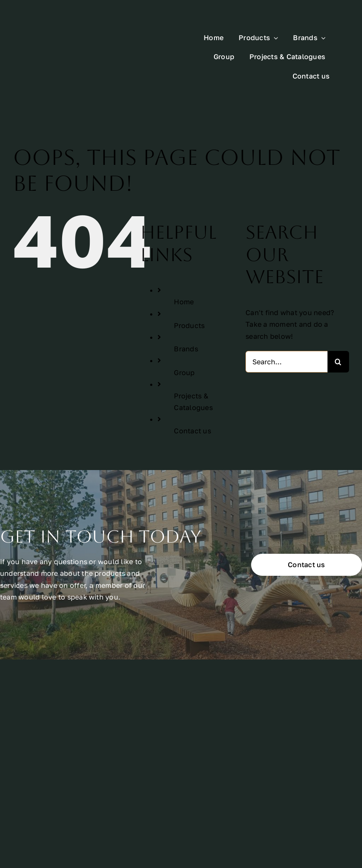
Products (189, 296)
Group (184, 343)
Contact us (192, 401)
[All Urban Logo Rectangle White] (74, 35)
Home (184, 272)
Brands (186, 319)
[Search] (338, 332)
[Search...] (286, 332)
